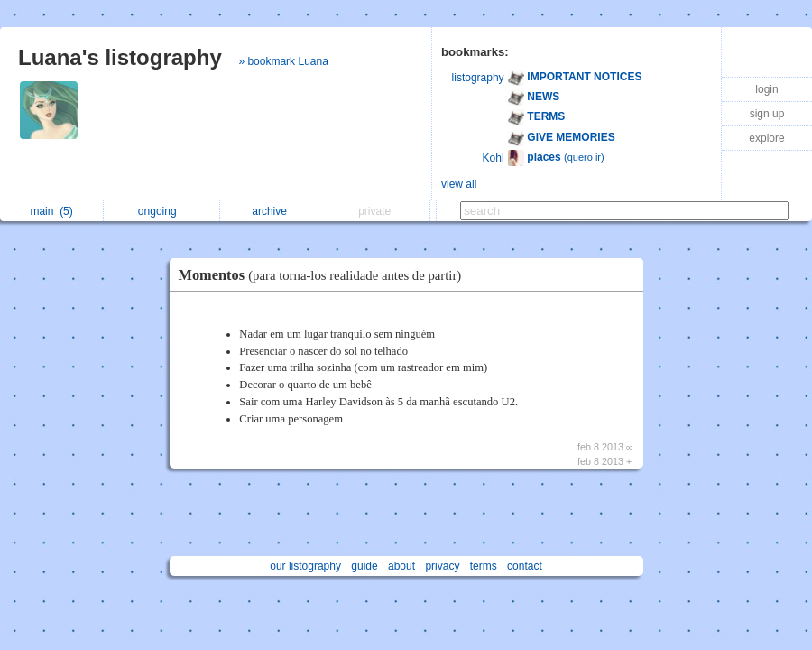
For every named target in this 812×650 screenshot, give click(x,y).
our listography (305, 566)
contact (525, 566)
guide (364, 566)
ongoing (162, 211)
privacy (442, 566)
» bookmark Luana (283, 61)
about (401, 566)
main (51, 211)
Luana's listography (120, 57)
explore (766, 138)
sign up (767, 114)
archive (274, 211)
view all (459, 184)
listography (478, 78)
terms (484, 566)
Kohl (494, 158)
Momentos (325, 275)
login (766, 89)
